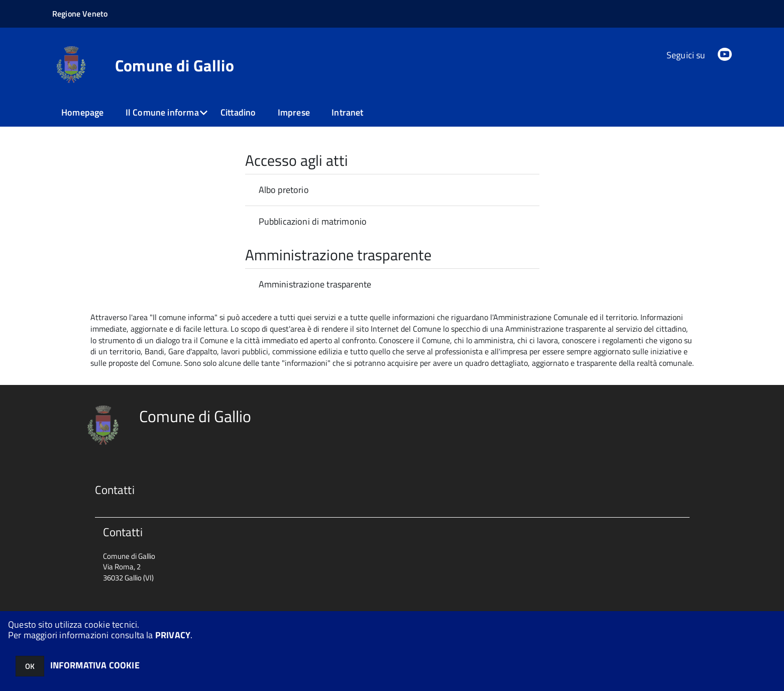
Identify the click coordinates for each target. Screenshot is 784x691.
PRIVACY (173, 635)
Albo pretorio (284, 190)
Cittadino (238, 112)
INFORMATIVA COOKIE (95, 665)
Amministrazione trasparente (315, 284)
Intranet (347, 112)
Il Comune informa (162, 112)
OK (30, 666)
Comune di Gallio (175, 65)
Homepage (82, 112)
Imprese (294, 112)
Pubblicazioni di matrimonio (313, 221)
